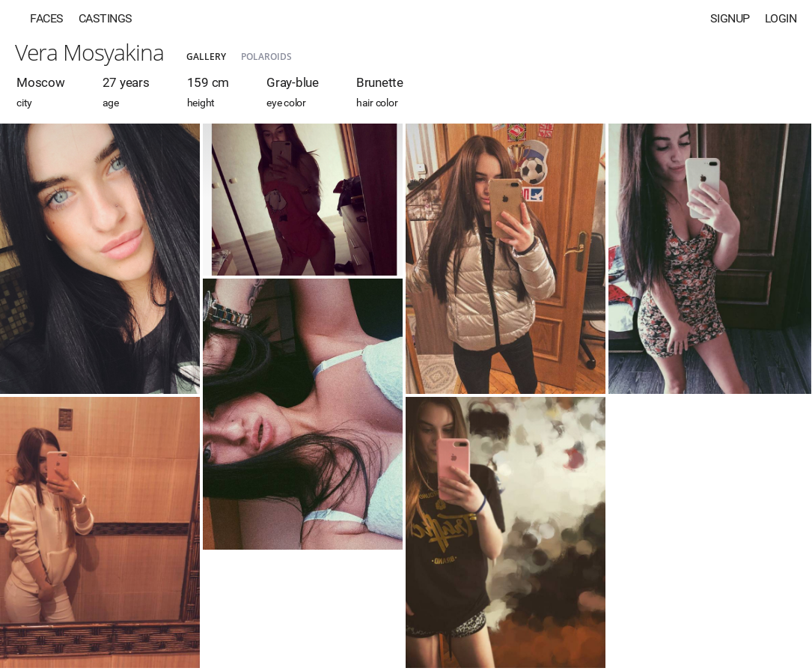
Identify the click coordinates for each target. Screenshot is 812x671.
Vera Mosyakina (89, 52)
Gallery (206, 57)
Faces (47, 18)
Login (781, 18)
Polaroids (266, 57)
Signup (730, 18)
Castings (106, 18)
